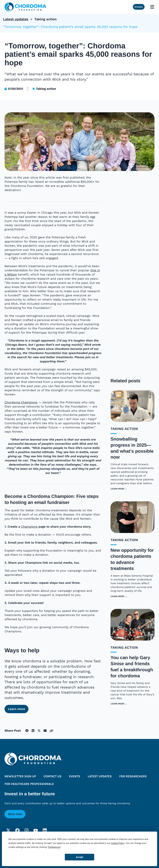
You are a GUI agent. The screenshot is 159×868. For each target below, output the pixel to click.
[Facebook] (17, 831)
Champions (29, 527)
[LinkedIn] (45, 831)
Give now (15, 814)
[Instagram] (27, 831)
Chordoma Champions (21, 403)
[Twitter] (8, 831)
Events (75, 777)
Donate (139, 7)
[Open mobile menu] (152, 7)
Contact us (52, 777)
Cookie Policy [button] (118, 843)
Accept (80, 857)
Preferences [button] (54, 847)
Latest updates (16, 19)
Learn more (16, 709)
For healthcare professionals (29, 784)
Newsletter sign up (20, 777)
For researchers (133, 777)
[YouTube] (36, 831)
